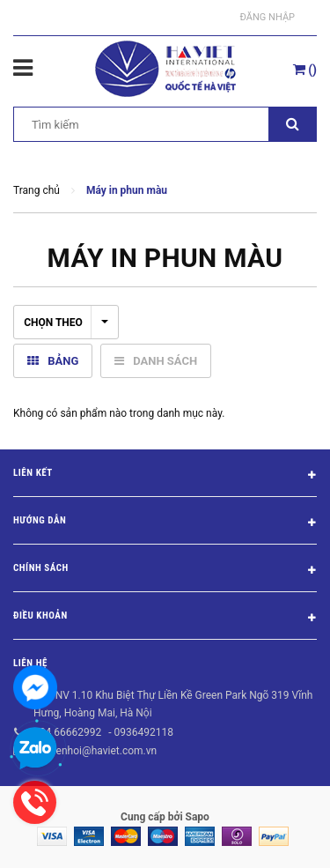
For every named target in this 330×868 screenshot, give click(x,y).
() (305, 70)
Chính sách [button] (165, 571)
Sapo (198, 817)
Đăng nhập (268, 17)
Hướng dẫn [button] (165, 523)
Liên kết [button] (165, 476)
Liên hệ (30, 663)
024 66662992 (67, 732)
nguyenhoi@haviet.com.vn (95, 751)
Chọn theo (66, 323)
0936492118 (143, 732)
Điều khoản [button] (165, 619)
